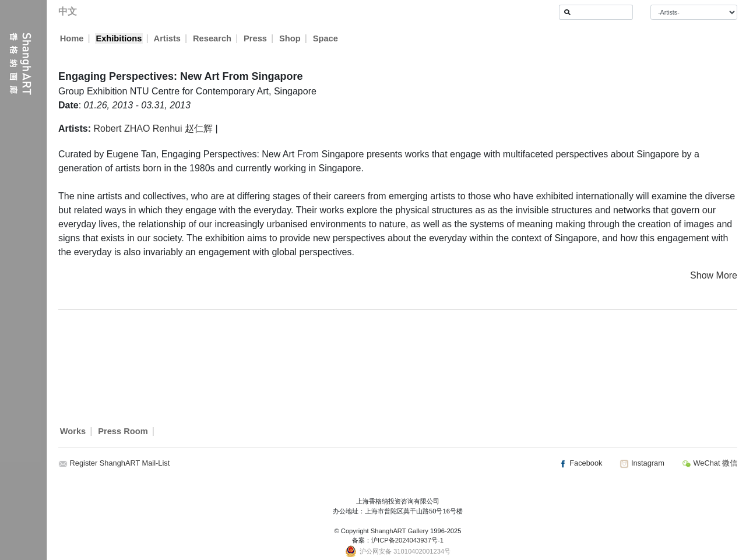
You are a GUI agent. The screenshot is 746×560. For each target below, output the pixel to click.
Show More (714, 275)
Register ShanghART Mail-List (120, 463)
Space (326, 38)
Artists (167, 38)
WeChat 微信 (710, 463)
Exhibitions (119, 38)
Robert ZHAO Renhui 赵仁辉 (153, 128)
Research (213, 38)
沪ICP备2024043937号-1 (407, 540)
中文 (68, 11)
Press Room (123, 431)
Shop (291, 38)
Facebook (580, 463)
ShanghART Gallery (400, 531)
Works (73, 431)
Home (72, 38)
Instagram (642, 463)
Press (256, 38)
